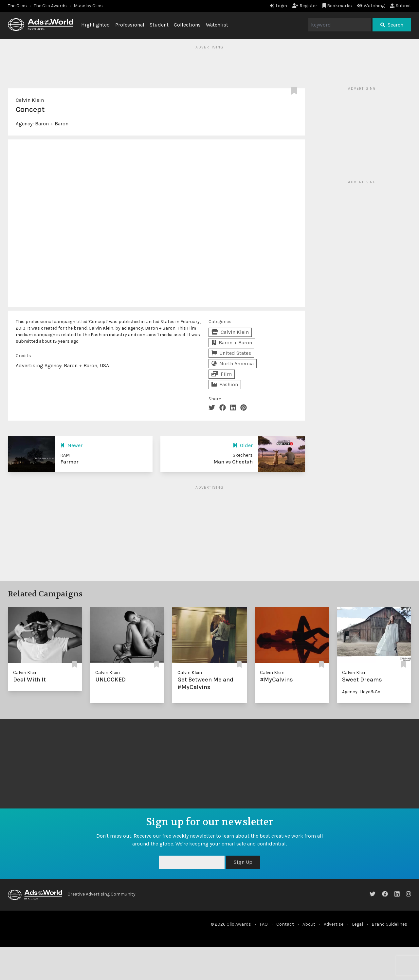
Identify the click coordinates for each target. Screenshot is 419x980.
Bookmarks (337, 6)
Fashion (225, 384)
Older (243, 445)
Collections (187, 25)
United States (231, 353)
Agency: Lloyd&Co (361, 692)
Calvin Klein (30, 100)
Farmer (69, 462)
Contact (285, 924)
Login (278, 6)
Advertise (334, 924)
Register (305, 6)
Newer (71, 445)
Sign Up (243, 862)
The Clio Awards (50, 6)
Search (392, 25)
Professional (130, 25)
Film (222, 374)
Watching (371, 6)
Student (159, 25)
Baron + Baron (52, 124)
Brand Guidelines (389, 924)
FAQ (264, 924)
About (309, 924)
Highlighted (96, 25)
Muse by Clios (88, 6)
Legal (357, 924)
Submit (401, 6)
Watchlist (217, 25)
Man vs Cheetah (233, 462)
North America (233, 363)
